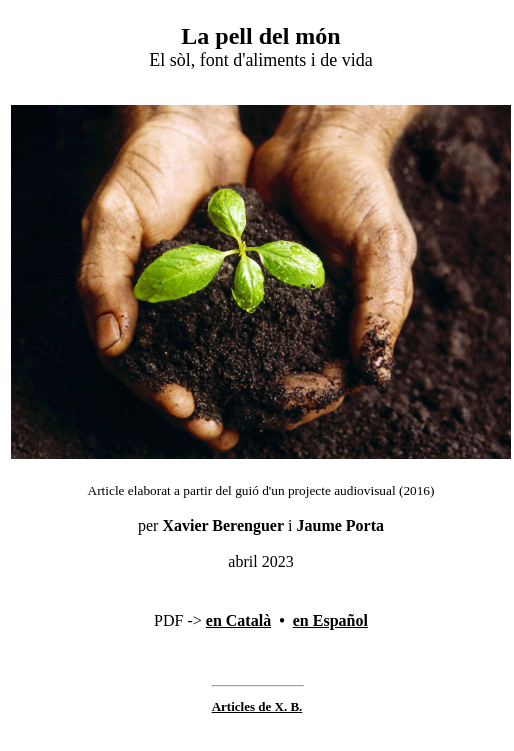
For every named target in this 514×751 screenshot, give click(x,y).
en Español (330, 620)
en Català (238, 620)
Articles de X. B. (257, 706)
